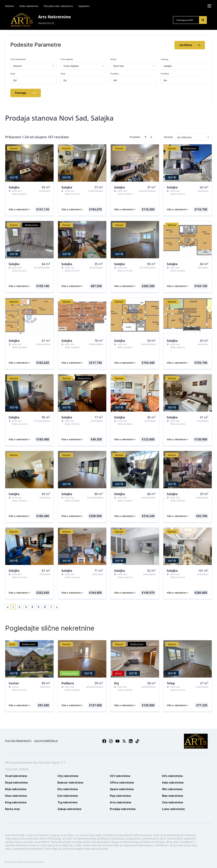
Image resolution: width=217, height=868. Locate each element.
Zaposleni (84, 6)
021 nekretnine (120, 775)
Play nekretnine (120, 795)
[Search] (203, 20)
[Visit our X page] (124, 740)
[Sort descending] (151, 136)
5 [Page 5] (38, 606)
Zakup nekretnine (69, 808)
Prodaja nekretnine (123, 808)
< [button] (8, 606)
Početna (10, 6)
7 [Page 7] (51, 606)
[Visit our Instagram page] (111, 740)
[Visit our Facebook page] (104, 740)
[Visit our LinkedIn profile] (131, 740)
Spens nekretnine (122, 788)
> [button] (57, 606)
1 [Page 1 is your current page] (13, 606)
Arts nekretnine (121, 802)
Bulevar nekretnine (70, 782)
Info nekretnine (172, 775)
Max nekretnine (173, 795)
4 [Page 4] (32, 606)
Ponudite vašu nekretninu (58, 6)
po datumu (185, 137)
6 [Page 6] (45, 606)
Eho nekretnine (68, 788)
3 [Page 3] (26, 606)
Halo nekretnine (173, 782)
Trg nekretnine (67, 802)
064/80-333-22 (46, 23)
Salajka (168, 65)
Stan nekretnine (16, 795)
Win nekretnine (172, 788)
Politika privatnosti (18, 740)
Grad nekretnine (16, 775)
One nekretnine (173, 802)
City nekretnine (68, 775)
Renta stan (12, 808)
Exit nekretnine (68, 795)
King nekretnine (16, 802)
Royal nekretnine (16, 782)
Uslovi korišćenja (46, 740)
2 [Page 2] (19, 606)
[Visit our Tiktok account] (137, 740)
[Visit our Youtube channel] (117, 740)
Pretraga (26, 92)
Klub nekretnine (16, 788)
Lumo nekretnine (173, 808)
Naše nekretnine (29, 6)
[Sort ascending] (145, 136)
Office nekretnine (122, 782)
